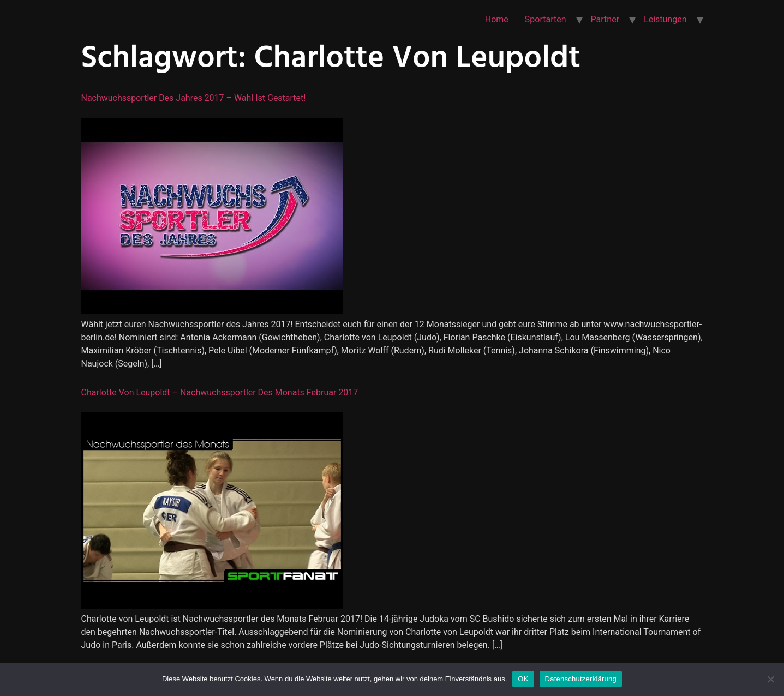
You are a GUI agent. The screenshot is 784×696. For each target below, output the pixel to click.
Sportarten (546, 19)
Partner (605, 19)
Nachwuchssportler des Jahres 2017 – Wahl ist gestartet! (194, 98)
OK (523, 679)
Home (497, 19)
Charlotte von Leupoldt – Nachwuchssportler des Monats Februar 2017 (220, 392)
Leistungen (665, 19)
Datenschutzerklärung (581, 679)
